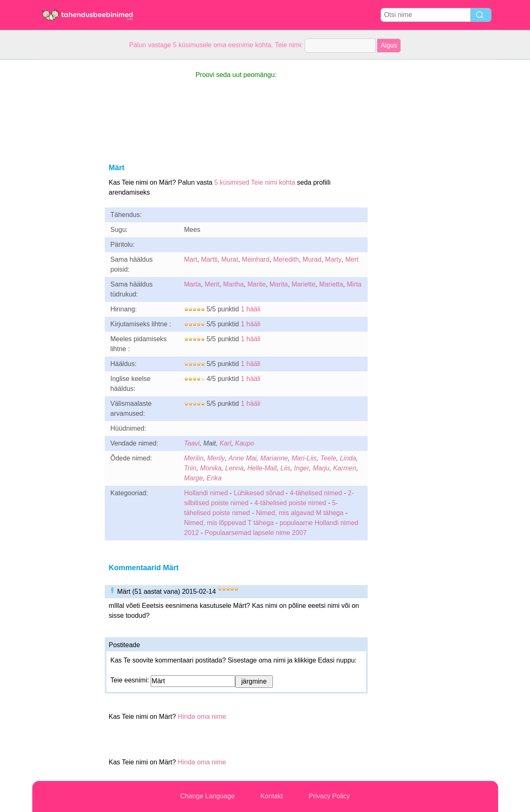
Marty (333, 259)
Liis (285, 468)
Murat (230, 259)
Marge (194, 478)
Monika (211, 468)
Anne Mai (243, 458)
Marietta (331, 284)
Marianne (274, 458)
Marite (256, 284)
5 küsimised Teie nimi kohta (254, 182)
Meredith (286, 259)
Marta (193, 284)
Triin (190, 468)
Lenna (235, 468)
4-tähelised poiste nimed (290, 503)
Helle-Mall (262, 468)
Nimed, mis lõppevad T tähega (229, 523)
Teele (329, 458)
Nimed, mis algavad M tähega (300, 513)
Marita (279, 284)
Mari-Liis (304, 458)
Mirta (354, 284)
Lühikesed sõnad (259, 493)
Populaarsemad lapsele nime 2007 (255, 533)
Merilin (194, 458)
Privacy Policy (329, 796)
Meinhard (256, 259)
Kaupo (245, 443)
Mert (352, 259)
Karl (225, 443)
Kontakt (272, 796)
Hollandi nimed (206, 493)
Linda (348, 458)
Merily (216, 458)
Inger (301, 468)
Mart (191, 259)
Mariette (304, 284)
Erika (214, 478)
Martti (209, 259)
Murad (312, 259)
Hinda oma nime (202, 717)
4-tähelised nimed (317, 493)
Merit (212, 284)
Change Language (207, 796)
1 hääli (251, 309)
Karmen (344, 468)
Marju (321, 468)
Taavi (192, 443)
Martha (234, 284)
